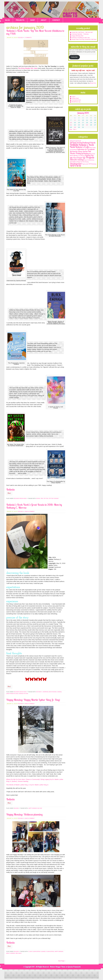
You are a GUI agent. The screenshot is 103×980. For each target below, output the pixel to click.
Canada (59, 692)
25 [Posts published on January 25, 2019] (87, 125)
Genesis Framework (74, 967)
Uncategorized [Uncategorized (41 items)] (76, 164)
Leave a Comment (29, 511)
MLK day (40, 808)
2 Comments (28, 38)
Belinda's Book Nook (20, 498)
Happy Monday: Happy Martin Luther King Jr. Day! (33, 700)
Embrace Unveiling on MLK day (81, 38)
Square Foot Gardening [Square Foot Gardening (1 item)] (89, 160)
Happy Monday (33, 808)
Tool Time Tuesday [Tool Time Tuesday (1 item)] (85, 162)
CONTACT (56, 20)
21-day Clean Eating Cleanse (37, 951)
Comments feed (76, 100)
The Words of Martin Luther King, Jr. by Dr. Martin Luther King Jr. (27, 785)
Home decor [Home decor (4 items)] (92, 154)
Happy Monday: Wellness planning (24, 814)
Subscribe (74, 57)
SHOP (33, 20)
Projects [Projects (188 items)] (90, 157)
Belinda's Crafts (52, 10)
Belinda (16, 808)
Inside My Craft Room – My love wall (82, 32)
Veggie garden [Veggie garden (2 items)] (85, 164)
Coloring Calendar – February (80, 34)
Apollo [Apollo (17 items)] (93, 143)
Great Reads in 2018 (12, 694)
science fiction (23, 694)
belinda (20, 38)
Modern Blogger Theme (58, 967)
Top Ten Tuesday (54, 498)
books (38, 498)
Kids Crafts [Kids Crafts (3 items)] (73, 156)
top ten (46, 498)
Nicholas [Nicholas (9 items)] (88, 155)
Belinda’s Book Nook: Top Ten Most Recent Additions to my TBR (35, 32)
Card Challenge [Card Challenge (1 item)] (73, 150)
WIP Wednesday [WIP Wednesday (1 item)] (92, 164)
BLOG (8, 20)
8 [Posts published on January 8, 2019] (75, 120)
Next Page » (62, 961)
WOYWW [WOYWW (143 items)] (75, 166)
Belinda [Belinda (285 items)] (74, 145)
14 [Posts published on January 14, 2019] (71, 123)
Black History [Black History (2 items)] (93, 147)
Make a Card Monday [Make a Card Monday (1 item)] (80, 156)
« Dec (71, 129)
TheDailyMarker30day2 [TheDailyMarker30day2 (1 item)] (75, 162)
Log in (74, 96)
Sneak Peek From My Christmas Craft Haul (84, 39)
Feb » (75, 129)
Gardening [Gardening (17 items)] (85, 153)
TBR (42, 498)
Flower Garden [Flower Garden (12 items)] (83, 151)
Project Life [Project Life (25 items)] (81, 158)
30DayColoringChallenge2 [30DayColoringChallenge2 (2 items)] (75, 141)
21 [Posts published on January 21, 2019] (71, 125)
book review (53, 692)
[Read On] (93, 83)
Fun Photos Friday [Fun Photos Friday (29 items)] (80, 152)
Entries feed (75, 98)
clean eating (50, 951)
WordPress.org (76, 102)
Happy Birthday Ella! (78, 36)
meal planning (11, 953)
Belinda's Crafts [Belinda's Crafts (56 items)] (82, 147)
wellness (18, 953)
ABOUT (44, 20)
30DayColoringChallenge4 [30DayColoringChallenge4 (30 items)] (80, 143)
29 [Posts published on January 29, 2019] (75, 127)
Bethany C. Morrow (42, 692)
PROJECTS (20, 20)
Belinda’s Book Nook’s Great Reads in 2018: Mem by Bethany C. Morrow (34, 506)
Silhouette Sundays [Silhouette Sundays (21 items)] (77, 160)
